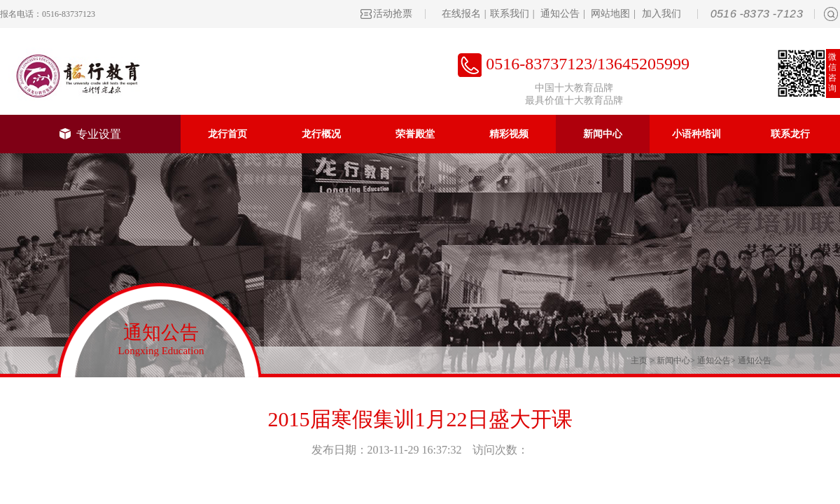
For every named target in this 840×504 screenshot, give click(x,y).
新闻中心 (603, 134)
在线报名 (461, 14)
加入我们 (661, 14)
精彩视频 (509, 134)
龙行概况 (321, 134)
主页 (639, 360)
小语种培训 (696, 134)
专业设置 (90, 134)
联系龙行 (790, 134)
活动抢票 (393, 14)
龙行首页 (227, 134)
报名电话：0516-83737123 (48, 14)
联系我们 (510, 14)
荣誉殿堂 (415, 134)
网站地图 (610, 14)
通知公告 (560, 14)
